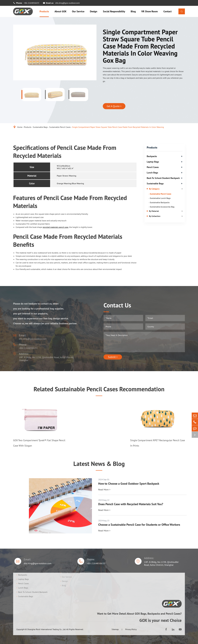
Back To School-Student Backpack (163, 178)
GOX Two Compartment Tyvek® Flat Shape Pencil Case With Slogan (39, 443)
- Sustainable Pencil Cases (160, 194)
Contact (168, 11)
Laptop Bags (153, 162)
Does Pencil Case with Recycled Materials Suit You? (131, 504)
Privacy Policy (131, 629)
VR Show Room (150, 11)
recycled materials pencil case (55, 227)
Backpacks (152, 156)
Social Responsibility (114, 11)
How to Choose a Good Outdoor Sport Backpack (129, 484)
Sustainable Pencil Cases (60, 127)
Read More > (104, 490)
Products (44, 11)
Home (20, 127)
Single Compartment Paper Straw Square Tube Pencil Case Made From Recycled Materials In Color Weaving (118, 127)
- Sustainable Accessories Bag (162, 207)
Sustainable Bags (40, 127)
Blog (133, 11)
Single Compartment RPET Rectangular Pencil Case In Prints (158, 443)
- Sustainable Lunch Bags (160, 198)
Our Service (78, 11)
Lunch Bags (152, 173)
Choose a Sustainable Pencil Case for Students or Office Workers (139, 525)
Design (94, 11)
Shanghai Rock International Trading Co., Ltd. (47, 629)
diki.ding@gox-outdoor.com (67, 3)
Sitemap (115, 629)
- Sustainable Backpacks (159, 202)
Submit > (113, 357)
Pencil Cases (153, 167)
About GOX (60, 11)
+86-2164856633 (31, 3)
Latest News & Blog (99, 464)
